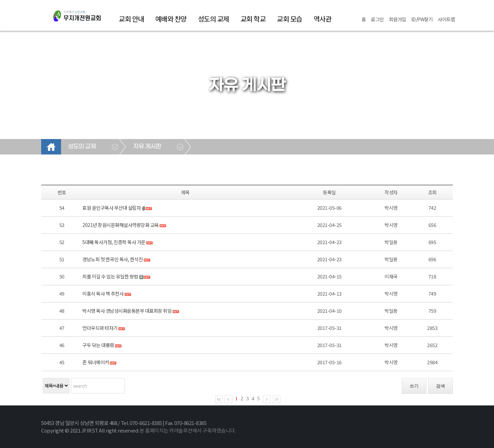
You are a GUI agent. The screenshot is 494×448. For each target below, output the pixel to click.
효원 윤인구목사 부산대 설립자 (111, 208)
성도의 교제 (214, 19)
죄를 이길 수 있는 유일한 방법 (110, 276)
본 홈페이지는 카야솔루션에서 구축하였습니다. (188, 430)
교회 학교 (253, 19)
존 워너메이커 (96, 362)
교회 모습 (290, 19)
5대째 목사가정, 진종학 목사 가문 (114, 242)
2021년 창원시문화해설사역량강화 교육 (121, 225)
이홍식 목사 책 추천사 (103, 294)
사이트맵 (446, 19)
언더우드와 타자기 (100, 328)
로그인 (377, 19)
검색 (440, 386)
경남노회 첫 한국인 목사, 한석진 (113, 259)
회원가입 (398, 19)
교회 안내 (131, 19)
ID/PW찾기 (422, 19)
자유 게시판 (147, 147)
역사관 (323, 19)
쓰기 (414, 386)
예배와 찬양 (171, 19)
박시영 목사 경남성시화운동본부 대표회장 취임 (127, 311)
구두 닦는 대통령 (98, 345)
